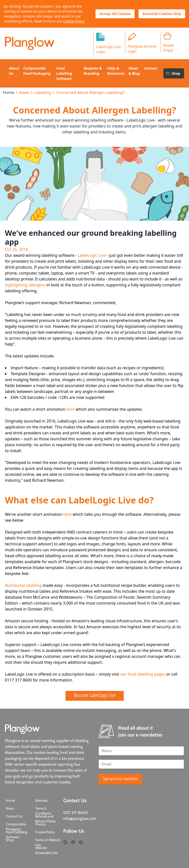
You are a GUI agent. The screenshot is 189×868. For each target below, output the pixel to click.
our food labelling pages (143, 674)
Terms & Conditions (43, 811)
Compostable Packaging (16, 827)
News (24, 92)
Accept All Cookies (115, 14)
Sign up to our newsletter (120, 779)
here (71, 409)
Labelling (43, 92)
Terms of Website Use (48, 842)
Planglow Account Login (142, 43)
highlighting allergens (25, 285)
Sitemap (41, 800)
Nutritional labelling (23, 585)
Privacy (40, 824)
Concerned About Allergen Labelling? (90, 92)
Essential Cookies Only (162, 14)
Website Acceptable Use (47, 850)
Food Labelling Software (16, 834)
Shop (173, 73)
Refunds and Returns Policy (45, 819)
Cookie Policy (74, 21)
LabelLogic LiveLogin (109, 43)
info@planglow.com (80, 819)
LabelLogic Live (92, 255)
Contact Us (14, 816)
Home (9, 92)
